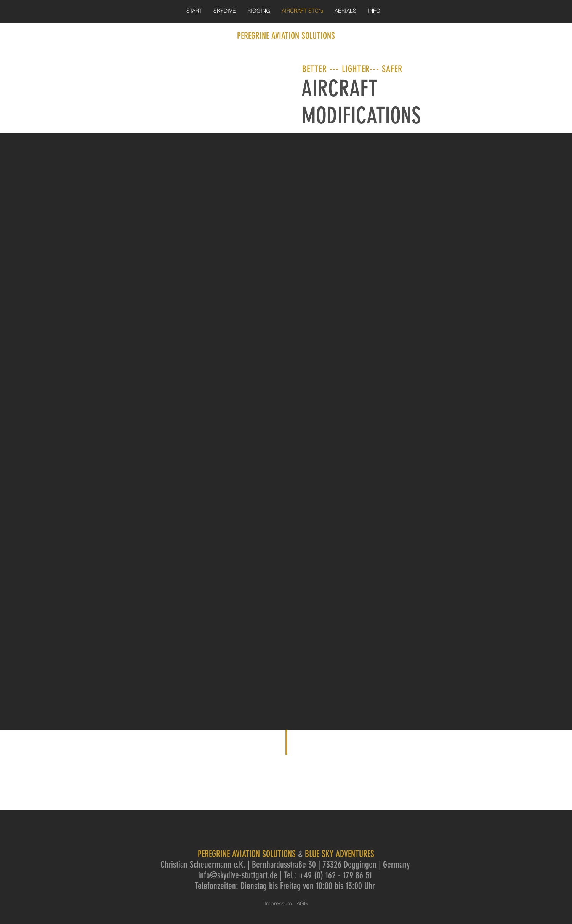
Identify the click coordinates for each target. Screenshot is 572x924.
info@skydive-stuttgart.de (238, 875)
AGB (302, 903)
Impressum (280, 903)
